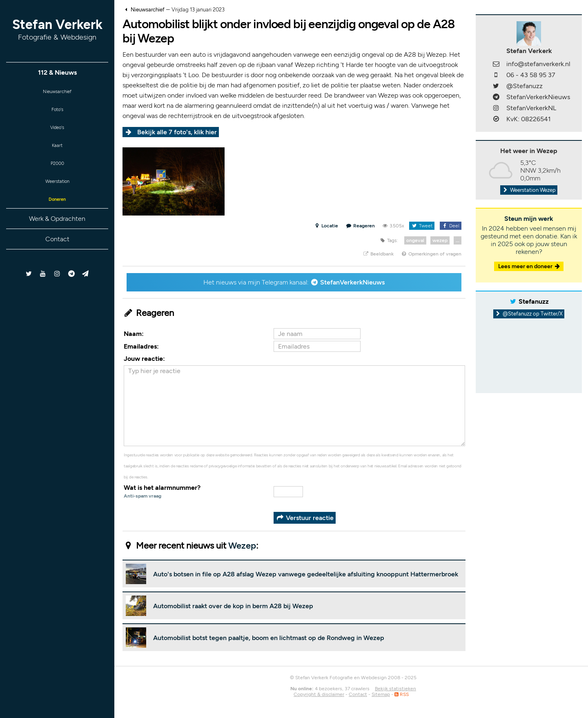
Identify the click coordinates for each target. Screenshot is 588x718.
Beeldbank (378, 254)
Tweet (422, 226)
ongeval (415, 240)
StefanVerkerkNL (531, 108)
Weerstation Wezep (529, 190)
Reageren (361, 226)
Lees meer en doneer (530, 266)
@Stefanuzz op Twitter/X (529, 314)
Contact (57, 253)
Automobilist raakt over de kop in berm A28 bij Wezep (233, 606)
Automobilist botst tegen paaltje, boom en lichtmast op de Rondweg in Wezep (269, 638)
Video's (57, 132)
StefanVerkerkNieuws (352, 282)
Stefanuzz (534, 301)
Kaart (57, 152)
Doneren (57, 212)
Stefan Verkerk (57, 29)
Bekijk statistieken (395, 689)
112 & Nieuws (57, 72)
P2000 (57, 172)
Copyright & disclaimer (319, 694)
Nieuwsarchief (57, 92)
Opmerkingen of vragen (431, 254)
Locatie (326, 226)
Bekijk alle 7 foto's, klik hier (177, 132)
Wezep (242, 546)
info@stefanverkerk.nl (538, 64)
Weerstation (57, 192)
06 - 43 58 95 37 (531, 75)
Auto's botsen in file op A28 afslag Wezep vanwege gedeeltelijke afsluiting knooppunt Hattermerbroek (306, 574)
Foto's (57, 112)
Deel (451, 226)
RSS (402, 694)
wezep (440, 240)
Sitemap (381, 694)
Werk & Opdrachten (57, 233)
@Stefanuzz (525, 86)
